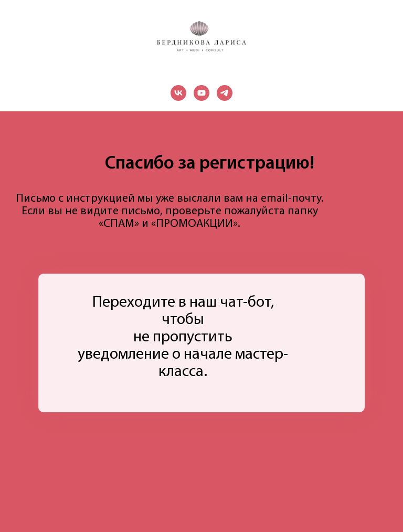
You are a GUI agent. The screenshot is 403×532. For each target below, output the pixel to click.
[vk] (178, 93)
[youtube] (201, 93)
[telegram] (225, 93)
